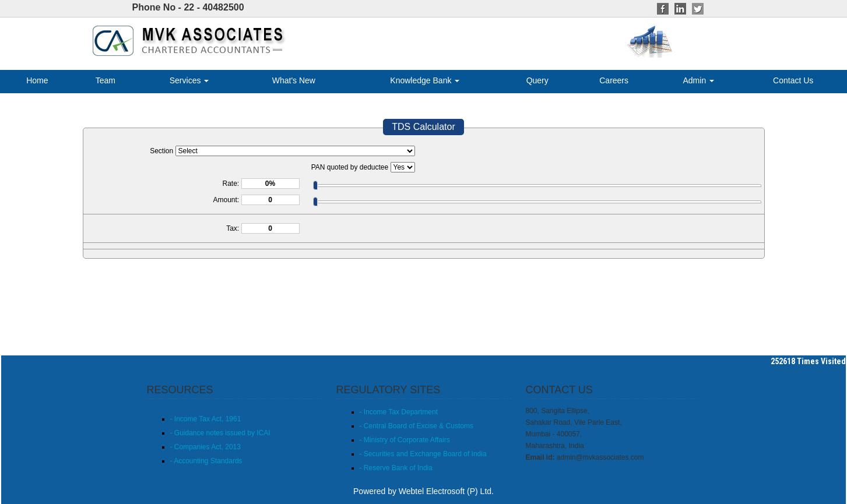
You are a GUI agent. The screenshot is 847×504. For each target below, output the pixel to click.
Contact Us (793, 80)
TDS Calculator (423, 127)
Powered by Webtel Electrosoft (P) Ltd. (423, 491)
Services (189, 80)
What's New (294, 80)
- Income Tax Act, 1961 (206, 419)
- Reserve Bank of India (396, 468)
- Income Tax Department (399, 412)
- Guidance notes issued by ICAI (220, 433)
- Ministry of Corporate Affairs (405, 440)
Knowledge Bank (425, 80)
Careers (614, 80)
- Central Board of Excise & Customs (417, 426)
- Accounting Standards (206, 461)
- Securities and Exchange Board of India (423, 454)
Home (37, 80)
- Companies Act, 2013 (205, 447)
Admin (699, 80)
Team (106, 80)
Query (537, 80)
